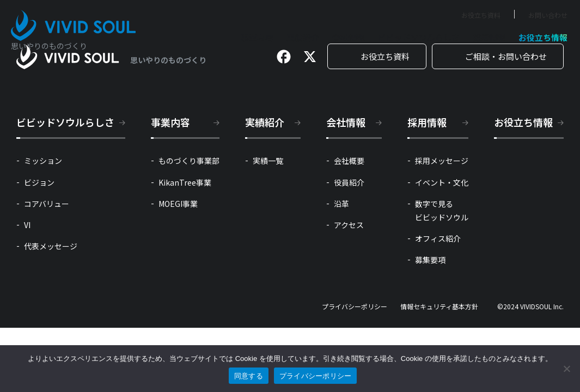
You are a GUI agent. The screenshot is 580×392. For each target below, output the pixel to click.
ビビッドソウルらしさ (419, 37)
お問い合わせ (548, 15)
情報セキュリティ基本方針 (439, 307)
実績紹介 (303, 37)
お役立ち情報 (543, 37)
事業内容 (257, 37)
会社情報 (349, 37)
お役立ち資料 (481, 15)
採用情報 (489, 37)
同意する (249, 376)
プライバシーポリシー (355, 307)
